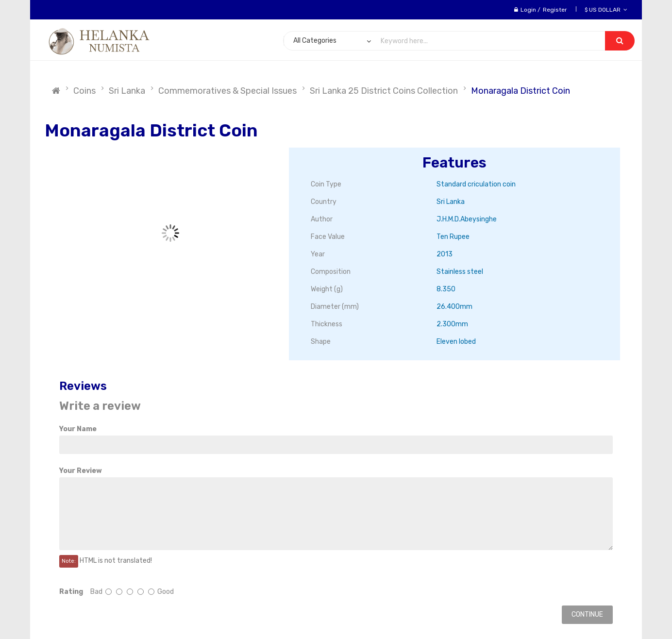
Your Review (81, 471)
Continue (587, 614)
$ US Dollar (606, 10)
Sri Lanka (127, 91)
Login (528, 10)
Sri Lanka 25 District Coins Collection (384, 91)
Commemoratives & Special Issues (227, 91)
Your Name (78, 429)
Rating (71, 592)
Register (555, 10)
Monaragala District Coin (521, 91)
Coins (84, 91)
